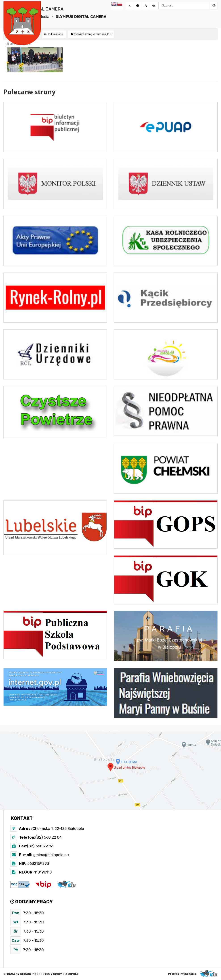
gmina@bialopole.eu (51, 855)
